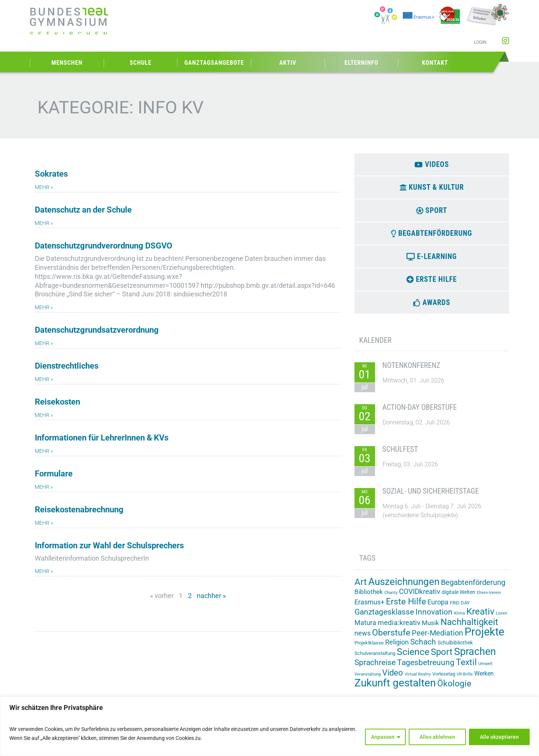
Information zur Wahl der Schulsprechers (109, 545)
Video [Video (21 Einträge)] (393, 678)
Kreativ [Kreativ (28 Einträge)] (480, 617)
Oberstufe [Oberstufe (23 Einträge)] (391, 638)
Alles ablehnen (437, 737)
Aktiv (288, 63)
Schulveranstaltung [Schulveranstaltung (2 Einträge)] (375, 659)
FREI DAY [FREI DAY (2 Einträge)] (460, 608)
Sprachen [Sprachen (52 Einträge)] (475, 657)
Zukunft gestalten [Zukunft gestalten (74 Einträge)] (395, 688)
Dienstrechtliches (67, 366)
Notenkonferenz (412, 371)
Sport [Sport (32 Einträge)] (442, 657)
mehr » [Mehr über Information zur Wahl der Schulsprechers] (44, 571)
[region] (269, 726)
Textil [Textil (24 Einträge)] (466, 668)
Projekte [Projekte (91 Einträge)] (484, 637)
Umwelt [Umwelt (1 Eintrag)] (485, 669)
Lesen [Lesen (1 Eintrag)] (502, 619)
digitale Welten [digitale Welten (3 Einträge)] (459, 598)
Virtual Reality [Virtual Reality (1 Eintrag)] (418, 679)
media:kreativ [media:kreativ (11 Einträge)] (399, 628)
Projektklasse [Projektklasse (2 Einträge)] (369, 648)
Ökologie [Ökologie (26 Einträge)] (454, 689)
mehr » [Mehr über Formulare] (44, 487)
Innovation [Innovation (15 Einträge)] (434, 618)
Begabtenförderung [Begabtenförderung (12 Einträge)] (473, 588)
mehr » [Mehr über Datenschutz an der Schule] (44, 223)
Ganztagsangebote (214, 63)
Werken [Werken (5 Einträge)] (484, 679)
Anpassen (383, 737)
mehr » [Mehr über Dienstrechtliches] (44, 379)
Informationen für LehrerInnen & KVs (102, 438)
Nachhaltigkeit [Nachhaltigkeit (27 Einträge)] (469, 628)
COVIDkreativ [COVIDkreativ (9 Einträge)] (420, 597)
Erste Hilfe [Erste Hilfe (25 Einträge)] (406, 607)
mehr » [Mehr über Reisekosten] (44, 415)
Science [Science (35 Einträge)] (413, 657)
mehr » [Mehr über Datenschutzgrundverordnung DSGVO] (44, 307)
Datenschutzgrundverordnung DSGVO (103, 246)
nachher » (211, 596)
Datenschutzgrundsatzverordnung (97, 330)
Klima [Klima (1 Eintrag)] (459, 619)
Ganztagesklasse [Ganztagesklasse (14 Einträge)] (384, 618)
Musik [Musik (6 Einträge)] (430, 628)
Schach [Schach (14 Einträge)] (423, 647)
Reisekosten (57, 402)
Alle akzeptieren (499, 737)
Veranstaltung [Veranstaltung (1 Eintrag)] (368, 679)
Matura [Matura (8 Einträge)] (365, 628)
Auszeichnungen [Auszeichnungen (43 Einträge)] (404, 587)
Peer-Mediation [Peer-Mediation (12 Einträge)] (437, 639)
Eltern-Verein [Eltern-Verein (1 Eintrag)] (489, 598)
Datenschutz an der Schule (83, 210)
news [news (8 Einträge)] (363, 639)
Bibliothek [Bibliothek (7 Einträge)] (369, 597)
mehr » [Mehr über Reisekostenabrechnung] (44, 523)
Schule (140, 63)
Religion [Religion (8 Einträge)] (397, 648)
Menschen (67, 63)
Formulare (54, 474)
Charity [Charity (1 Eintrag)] (391, 598)
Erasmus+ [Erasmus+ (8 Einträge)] (369, 608)
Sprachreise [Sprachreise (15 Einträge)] (375, 668)
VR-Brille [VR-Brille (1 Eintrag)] (465, 679)
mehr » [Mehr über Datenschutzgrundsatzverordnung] (44, 343)
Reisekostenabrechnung (79, 510)
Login (480, 42)
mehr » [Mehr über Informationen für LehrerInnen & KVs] (44, 451)
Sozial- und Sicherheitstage (431, 497)
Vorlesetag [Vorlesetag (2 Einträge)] (444, 679)
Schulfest (400, 455)
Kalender (375, 346)
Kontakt (435, 63)
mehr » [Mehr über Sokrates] (44, 187)
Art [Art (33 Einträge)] (361, 587)
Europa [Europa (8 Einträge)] (438, 608)
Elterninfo (361, 63)
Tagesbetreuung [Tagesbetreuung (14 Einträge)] (426, 668)
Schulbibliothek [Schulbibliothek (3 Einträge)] (455, 648)
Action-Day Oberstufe (420, 413)
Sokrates (51, 174)
